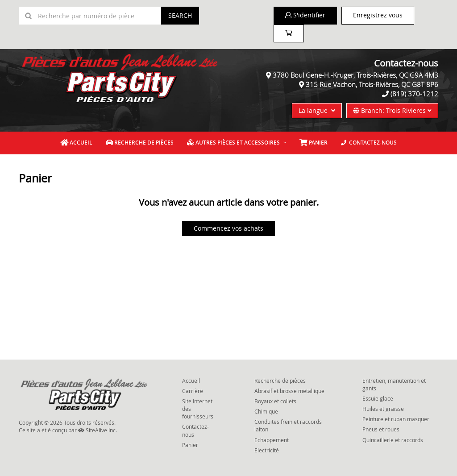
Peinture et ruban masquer (396, 419)
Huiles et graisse (383, 409)
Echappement (272, 440)
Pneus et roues (381, 429)
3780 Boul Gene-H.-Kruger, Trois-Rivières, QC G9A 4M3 (355, 75)
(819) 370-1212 (414, 94)
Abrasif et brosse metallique (289, 391)
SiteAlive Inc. (98, 430)
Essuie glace (378, 398)
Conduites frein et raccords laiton (288, 425)
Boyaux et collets (275, 401)
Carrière (193, 391)
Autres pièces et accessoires (233, 143)
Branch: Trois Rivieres (392, 110)
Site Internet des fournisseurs (198, 409)
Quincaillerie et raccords (393, 440)
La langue (317, 110)
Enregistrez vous (378, 15)
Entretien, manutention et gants (394, 384)
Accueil (76, 143)
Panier (190, 445)
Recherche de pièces (140, 143)
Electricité (267, 450)
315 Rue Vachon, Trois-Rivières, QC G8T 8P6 (372, 84)
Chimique (266, 411)
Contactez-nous (369, 143)
